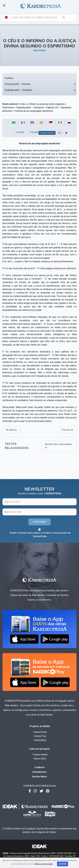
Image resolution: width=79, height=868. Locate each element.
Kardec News (40, 777)
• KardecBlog (40, 740)
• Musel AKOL (40, 759)
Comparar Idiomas (47, 133)
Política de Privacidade (44, 864)
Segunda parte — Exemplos (18, 90)
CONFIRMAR (40, 522)
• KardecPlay (40, 736)
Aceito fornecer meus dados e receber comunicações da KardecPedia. (40, 535)
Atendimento (40, 772)
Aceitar (63, 864)
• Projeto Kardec (40, 755)
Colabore (40, 767)
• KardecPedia (40, 732)
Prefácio (9, 78)
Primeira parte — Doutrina (17, 84)
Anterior (11, 430)
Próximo (67, 430)
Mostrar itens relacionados (58, 446)
